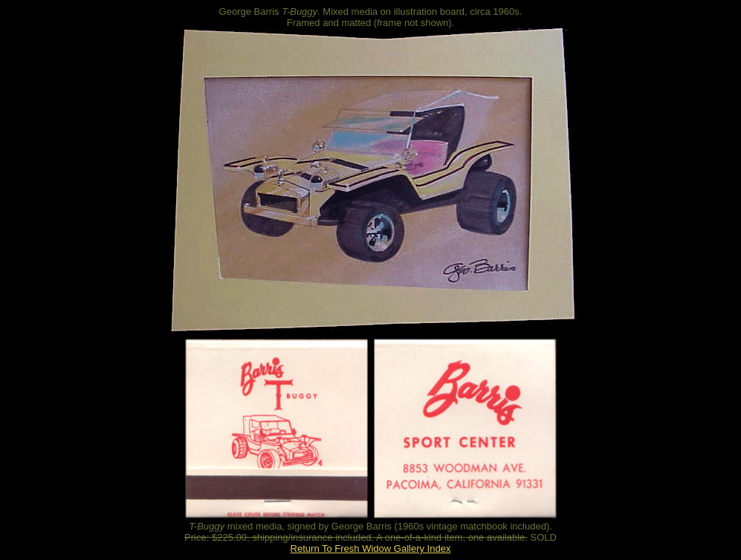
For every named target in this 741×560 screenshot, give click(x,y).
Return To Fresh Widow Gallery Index (371, 548)
